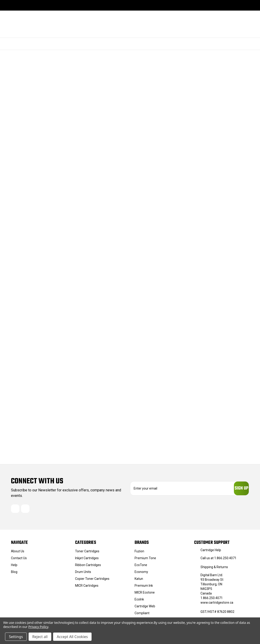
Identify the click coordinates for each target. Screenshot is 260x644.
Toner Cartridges (87, 553)
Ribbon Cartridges (88, 567)
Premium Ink (144, 588)
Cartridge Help (211, 552)
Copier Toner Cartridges (92, 581)
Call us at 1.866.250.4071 (218, 560)
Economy (141, 574)
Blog (14, 574)
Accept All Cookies (72, 637)
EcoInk (139, 601)
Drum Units (83, 574)
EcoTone (141, 567)
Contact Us (19, 560)
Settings (16, 637)
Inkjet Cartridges (87, 560)
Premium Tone (145, 560)
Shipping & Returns (214, 569)
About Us (18, 553)
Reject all (40, 637)
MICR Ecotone (145, 594)
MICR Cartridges (87, 588)
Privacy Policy (38, 627)
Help (14, 567)
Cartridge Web (145, 608)
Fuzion (139, 553)
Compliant (142, 615)
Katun (139, 581)
